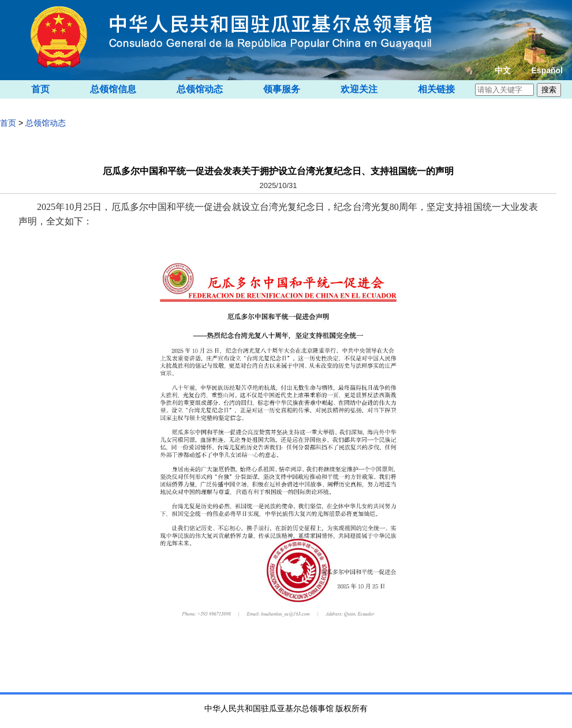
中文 (503, 70)
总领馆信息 (113, 89)
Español (547, 70)
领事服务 (282, 89)
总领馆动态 (200, 89)
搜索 (549, 90)
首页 (40, 89)
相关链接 (436, 89)
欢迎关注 (359, 89)
